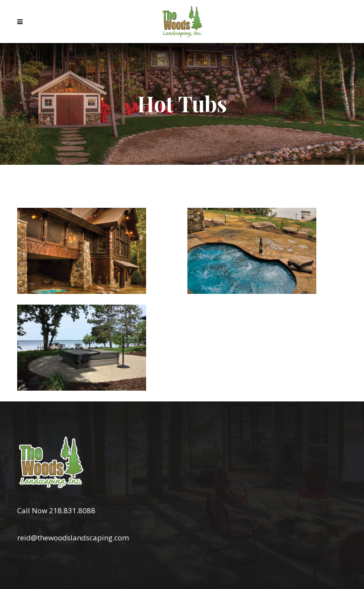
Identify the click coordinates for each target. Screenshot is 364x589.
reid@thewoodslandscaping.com (73, 538)
